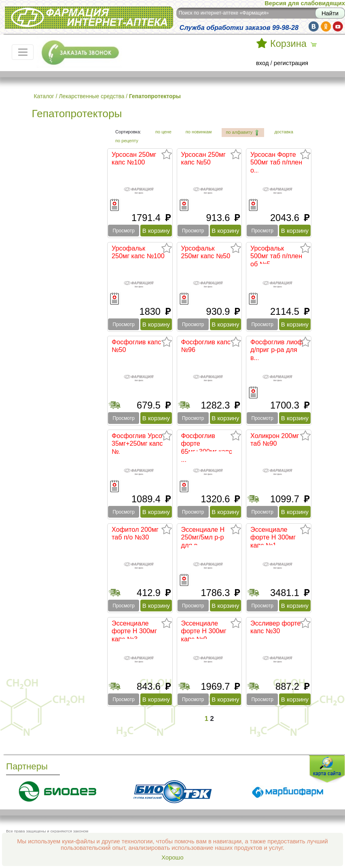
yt (338, 26)
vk (314, 26)
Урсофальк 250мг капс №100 (138, 252)
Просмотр (123, 231)
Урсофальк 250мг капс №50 (206, 252)
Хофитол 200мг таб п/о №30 (135, 533)
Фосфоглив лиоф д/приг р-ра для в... (277, 350)
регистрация (291, 63)
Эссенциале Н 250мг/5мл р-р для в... (203, 537)
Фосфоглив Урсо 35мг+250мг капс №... (137, 443)
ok (326, 26)
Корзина (288, 44)
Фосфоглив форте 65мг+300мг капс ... (207, 448)
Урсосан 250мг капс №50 (204, 158)
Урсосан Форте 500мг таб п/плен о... (276, 162)
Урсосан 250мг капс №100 (134, 158)
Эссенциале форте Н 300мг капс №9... (204, 631)
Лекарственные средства (91, 96)
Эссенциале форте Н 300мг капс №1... (273, 537)
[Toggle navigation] (23, 52)
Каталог (44, 96)
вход (262, 63)
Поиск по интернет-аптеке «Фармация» (224, 13)
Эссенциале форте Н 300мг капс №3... (134, 631)
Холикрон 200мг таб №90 (275, 440)
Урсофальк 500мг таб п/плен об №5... (276, 256)
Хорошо (172, 857)
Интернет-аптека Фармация (89, 18)
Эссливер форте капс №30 (276, 627)
